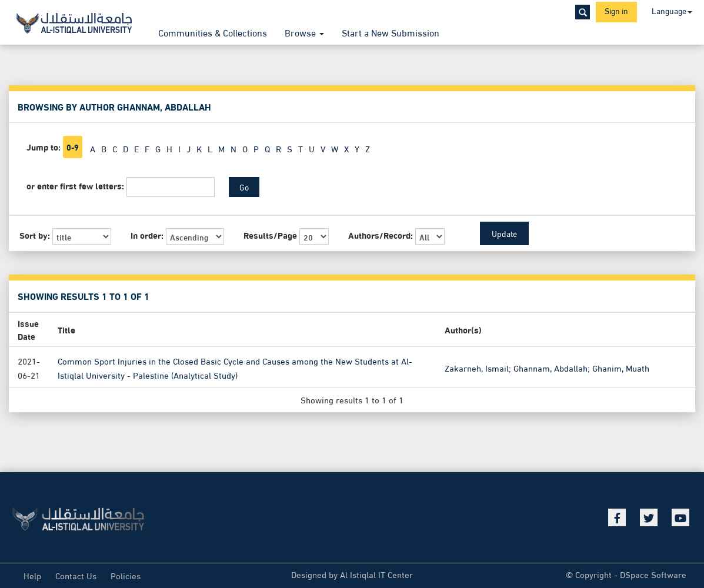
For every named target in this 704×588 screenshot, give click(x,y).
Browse (304, 32)
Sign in (616, 10)
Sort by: (35, 235)
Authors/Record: (381, 235)
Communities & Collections (213, 32)
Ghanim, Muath (621, 367)
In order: (147, 235)
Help (32, 575)
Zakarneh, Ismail (477, 367)
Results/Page (270, 235)
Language (672, 10)
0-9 (73, 147)
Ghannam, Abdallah (550, 367)
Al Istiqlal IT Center (376, 574)
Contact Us (76, 575)
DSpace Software (653, 574)
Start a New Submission (391, 32)
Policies (126, 575)
